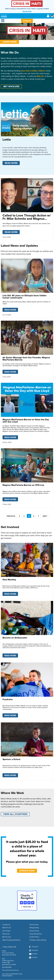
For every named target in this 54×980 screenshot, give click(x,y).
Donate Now (27, 11)
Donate (27, 21)
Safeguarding (34, 928)
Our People (6, 931)
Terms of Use (34, 925)
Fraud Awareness (36, 934)
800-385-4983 (7, 967)
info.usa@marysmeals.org (10, 970)
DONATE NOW (27, 871)
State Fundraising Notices (11, 940)
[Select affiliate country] (52, 16)
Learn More (10, 42)
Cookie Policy (34, 937)
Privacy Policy (34, 931)
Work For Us (7, 928)
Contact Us (6, 925)
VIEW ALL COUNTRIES (15, 814)
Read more (12, 163)
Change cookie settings (38, 940)
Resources (6, 934)
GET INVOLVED (11, 86)
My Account (7, 937)
